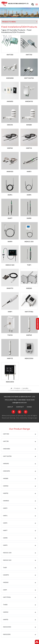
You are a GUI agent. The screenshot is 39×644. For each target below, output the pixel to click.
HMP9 (5, 545)
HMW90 (6, 464)
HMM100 (6, 501)
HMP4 (5, 516)
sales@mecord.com (19, 403)
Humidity (25, 388)
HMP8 (5, 538)
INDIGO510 (7, 634)
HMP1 (5, 590)
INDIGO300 (7, 627)
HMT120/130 (7, 456)
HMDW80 (6, 449)
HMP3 (5, 508)
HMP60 (6, 486)
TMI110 (5, 605)
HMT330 (6, 434)
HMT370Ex (7, 597)
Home (29, 407)
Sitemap (12, 418)
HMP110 (6, 493)
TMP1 (5, 568)
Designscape (32, 418)
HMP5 (5, 523)
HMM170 (6, 575)
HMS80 (6, 478)
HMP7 (5, 530)
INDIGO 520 (7, 560)
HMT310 (6, 441)
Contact (20, 407)
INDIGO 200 (7, 553)
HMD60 (6, 582)
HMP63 (6, 612)
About (10, 407)
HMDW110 (6, 471)
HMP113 (6, 620)
